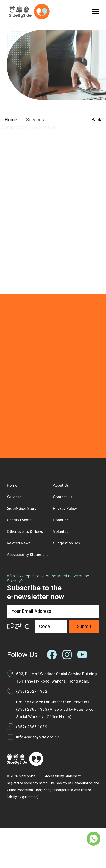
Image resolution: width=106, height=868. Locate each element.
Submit (84, 626)
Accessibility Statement (63, 776)
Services (34, 120)
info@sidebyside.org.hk (37, 737)
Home (10, 120)
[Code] (51, 626)
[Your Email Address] (53, 611)
